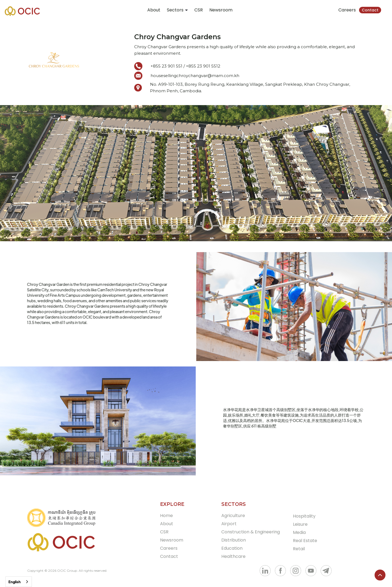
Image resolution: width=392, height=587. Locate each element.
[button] (177, 10)
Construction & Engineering (251, 532)
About (154, 10)
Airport (229, 524)
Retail (299, 549)
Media (299, 532)
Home (166, 516)
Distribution (234, 540)
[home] (22, 11)
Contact (370, 10)
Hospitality (304, 516)
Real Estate (305, 541)
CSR (199, 10)
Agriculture (233, 516)
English (15, 582)
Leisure (300, 524)
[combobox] (19, 582)
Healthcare (233, 556)
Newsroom (221, 10)
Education (232, 548)
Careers (347, 10)
